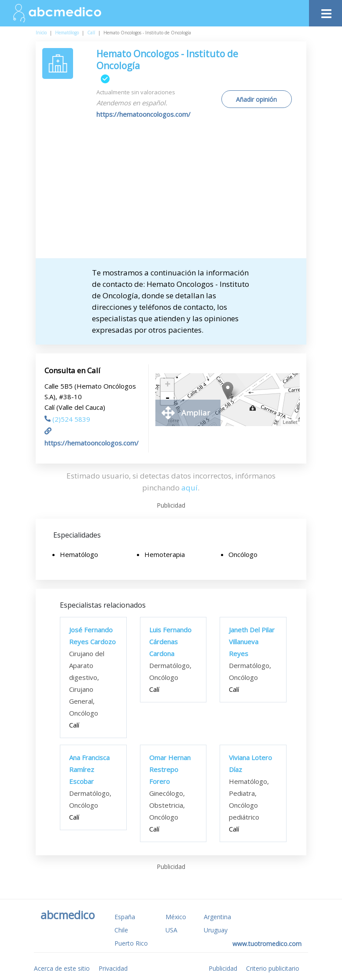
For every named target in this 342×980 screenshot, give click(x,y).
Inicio (41, 33)
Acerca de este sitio (62, 968)
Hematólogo (67, 33)
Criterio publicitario (273, 968)
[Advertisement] (178, 192)
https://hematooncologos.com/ (143, 114)
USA (171, 930)
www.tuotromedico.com (267, 944)
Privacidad (113, 968)
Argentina (217, 917)
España (125, 917)
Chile (121, 930)
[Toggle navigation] (325, 11)
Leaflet (290, 422)
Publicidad (223, 968)
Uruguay (216, 930)
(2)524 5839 (67, 419)
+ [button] (167, 385)
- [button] (168, 398)
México (176, 917)
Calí (91, 33)
